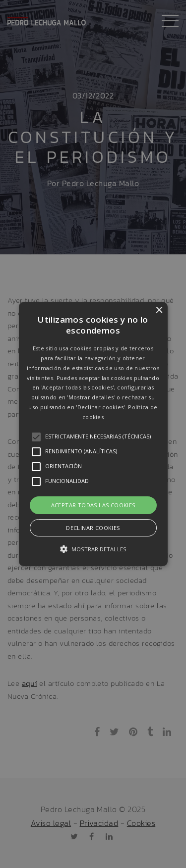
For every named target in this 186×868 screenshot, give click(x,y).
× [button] (159, 311)
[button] (93, 434)
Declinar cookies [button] (93, 528)
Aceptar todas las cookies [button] (93, 505)
